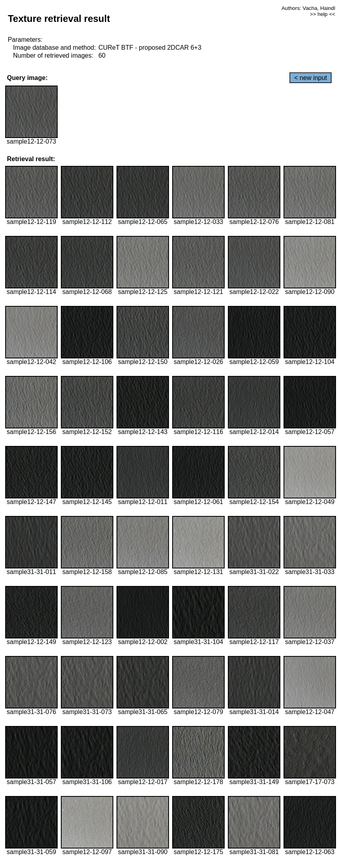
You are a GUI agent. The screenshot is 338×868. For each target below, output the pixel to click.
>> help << (322, 14)
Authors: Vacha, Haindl (308, 8)
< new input (311, 78)
